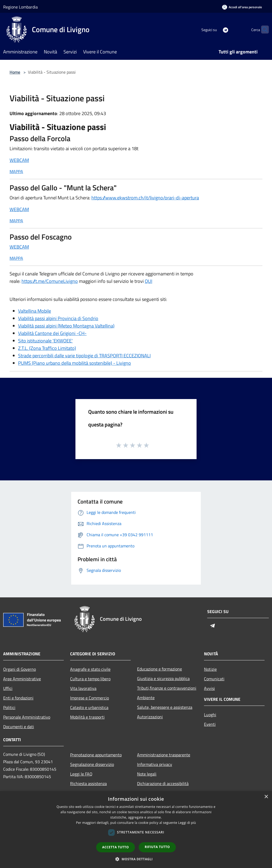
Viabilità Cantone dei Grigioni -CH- (52, 333)
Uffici (8, 688)
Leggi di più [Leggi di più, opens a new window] (187, 823)
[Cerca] (262, 30)
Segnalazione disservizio (92, 764)
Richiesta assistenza (88, 783)
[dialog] (136, 830)
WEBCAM (19, 160)
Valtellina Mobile (35, 311)
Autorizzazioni (150, 717)
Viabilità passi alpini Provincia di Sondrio (58, 318)
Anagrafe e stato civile (90, 669)
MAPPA (16, 171)
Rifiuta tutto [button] (157, 847)
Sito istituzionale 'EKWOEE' (45, 341)
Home (15, 72)
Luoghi (210, 715)
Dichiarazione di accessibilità (163, 783)
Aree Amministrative (22, 679)
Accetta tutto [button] (116, 847)
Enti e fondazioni (18, 698)
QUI (148, 281)
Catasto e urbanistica (89, 707)
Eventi (210, 724)
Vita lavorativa (83, 688)
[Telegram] (215, 29)
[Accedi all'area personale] (242, 7)
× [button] (266, 797)
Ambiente (146, 698)
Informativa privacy (155, 764)
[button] (136, 859)
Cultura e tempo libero (90, 679)
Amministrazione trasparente (164, 755)
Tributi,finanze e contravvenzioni (167, 688)
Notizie (210, 669)
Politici (9, 707)
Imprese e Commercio (90, 698)
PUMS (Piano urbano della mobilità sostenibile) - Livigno (75, 363)
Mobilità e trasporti (87, 717)
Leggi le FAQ (81, 774)
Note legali (147, 774)
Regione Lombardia (20, 7)
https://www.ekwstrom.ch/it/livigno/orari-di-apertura (145, 198)
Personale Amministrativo (27, 717)
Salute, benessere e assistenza (165, 707)
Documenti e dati (19, 727)
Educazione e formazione (160, 669)
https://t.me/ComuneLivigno (50, 281)
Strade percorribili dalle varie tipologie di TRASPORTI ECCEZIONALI (84, 356)
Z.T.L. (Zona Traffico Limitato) (47, 348)
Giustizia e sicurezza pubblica (163, 678)
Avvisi (209, 688)
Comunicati (214, 679)
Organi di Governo (20, 669)
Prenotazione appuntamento (96, 755)
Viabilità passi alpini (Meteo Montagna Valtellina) (66, 326)
